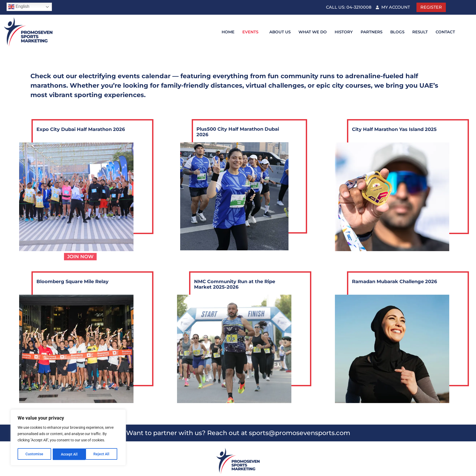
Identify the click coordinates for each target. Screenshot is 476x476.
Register (431, 7)
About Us (280, 32)
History (344, 32)
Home (228, 32)
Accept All (103, 454)
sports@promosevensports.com (299, 433)
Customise (34, 454)
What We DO (313, 32)
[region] (68, 438)
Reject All (69, 454)
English (19, 7)
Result (420, 32)
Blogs (397, 32)
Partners (371, 32)
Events (250, 32)
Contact (445, 32)
